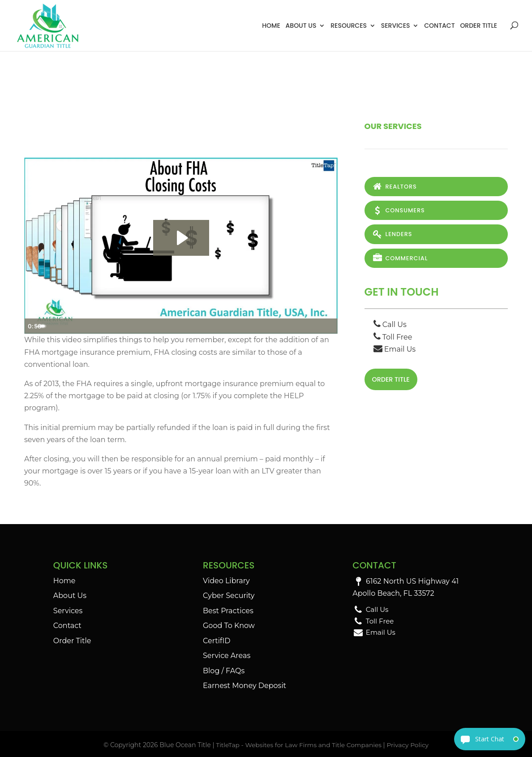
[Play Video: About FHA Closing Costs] (181, 238)
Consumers (399, 211)
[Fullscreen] (329, 326)
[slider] (171, 326)
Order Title (478, 26)
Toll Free (393, 338)
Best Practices (228, 611)
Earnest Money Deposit (245, 686)
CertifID (217, 641)
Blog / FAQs (224, 671)
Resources (349, 26)
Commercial (400, 259)
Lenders (392, 234)
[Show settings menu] (311, 326)
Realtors (395, 187)
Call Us (390, 325)
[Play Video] (33, 326)
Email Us (395, 350)
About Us (301, 26)
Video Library (226, 581)
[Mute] (293, 326)
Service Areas (227, 656)
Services (396, 26)
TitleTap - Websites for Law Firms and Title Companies (298, 745)
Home (271, 26)
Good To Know (229, 626)
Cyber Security (229, 596)
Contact (439, 26)
